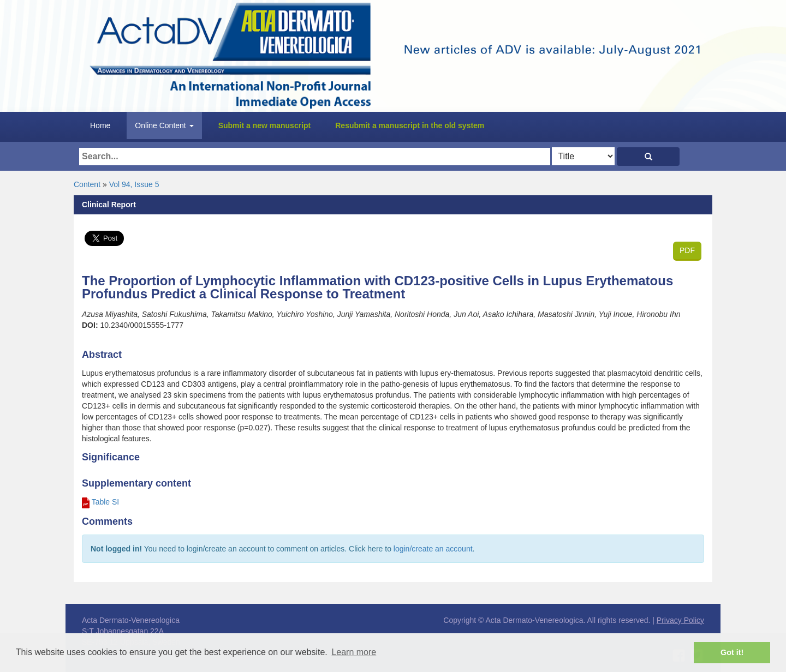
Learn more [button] (354, 652)
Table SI (106, 502)
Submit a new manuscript (265, 125)
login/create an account (433, 549)
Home (100, 125)
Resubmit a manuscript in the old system (410, 125)
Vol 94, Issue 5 (134, 184)
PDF (687, 250)
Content (87, 184)
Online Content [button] (164, 125)
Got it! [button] (732, 652)
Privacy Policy (680, 620)
